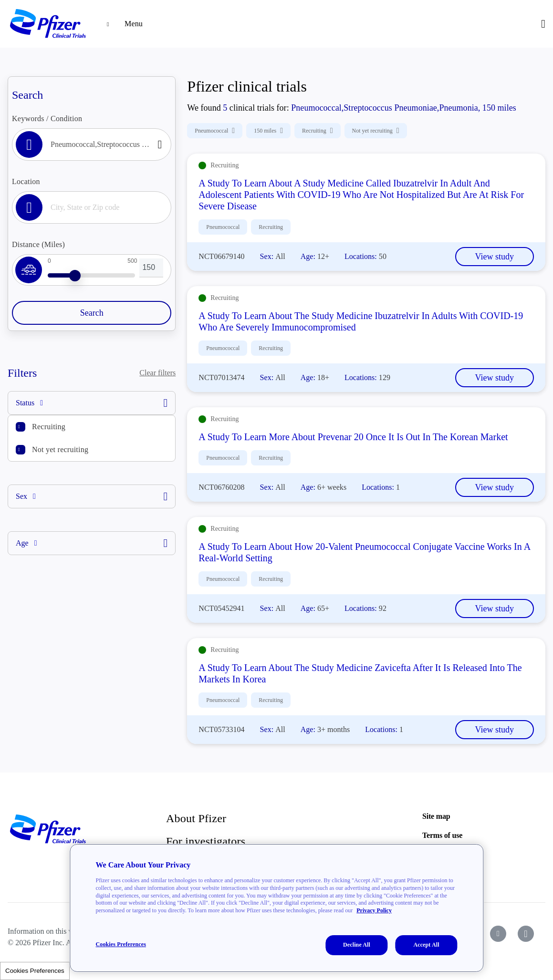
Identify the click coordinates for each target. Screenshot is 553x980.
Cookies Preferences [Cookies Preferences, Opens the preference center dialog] (121, 944)
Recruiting (49, 427)
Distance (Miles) (38, 244)
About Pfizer (196, 818)
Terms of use (442, 835)
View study (495, 257)
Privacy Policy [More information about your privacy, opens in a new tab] (374, 910)
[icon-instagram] (526, 934)
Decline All (357, 945)
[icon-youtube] (498, 934)
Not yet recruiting (60, 449)
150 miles (268, 131)
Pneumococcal (215, 131)
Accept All (426, 945)
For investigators (206, 841)
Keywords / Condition (47, 119)
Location (26, 181)
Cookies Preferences (35, 971)
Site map (436, 816)
